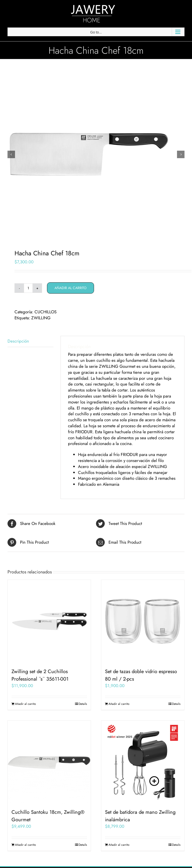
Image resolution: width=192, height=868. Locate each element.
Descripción (18, 341)
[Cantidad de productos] (28, 288)
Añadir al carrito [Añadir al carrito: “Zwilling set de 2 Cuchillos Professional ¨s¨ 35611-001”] (25, 704)
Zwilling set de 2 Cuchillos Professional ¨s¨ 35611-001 (40, 675)
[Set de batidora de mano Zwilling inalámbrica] (143, 762)
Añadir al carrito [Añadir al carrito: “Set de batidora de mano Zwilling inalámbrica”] (119, 845)
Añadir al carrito (70, 288)
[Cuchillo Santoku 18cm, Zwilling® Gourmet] (49, 762)
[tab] (30, 341)
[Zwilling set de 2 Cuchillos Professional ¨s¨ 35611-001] (49, 621)
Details (83, 704)
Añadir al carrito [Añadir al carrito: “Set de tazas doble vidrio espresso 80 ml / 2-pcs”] (119, 704)
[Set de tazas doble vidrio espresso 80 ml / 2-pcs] (143, 621)
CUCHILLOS (45, 312)
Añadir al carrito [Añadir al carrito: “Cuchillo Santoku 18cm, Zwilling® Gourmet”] (25, 845)
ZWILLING (41, 318)
